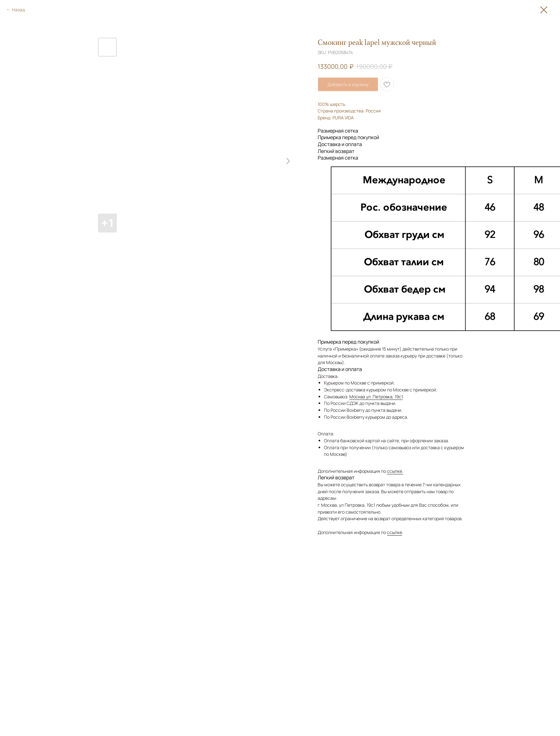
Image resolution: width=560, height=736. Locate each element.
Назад (18, 10)
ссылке (395, 532)
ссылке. (395, 471)
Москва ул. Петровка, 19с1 (376, 397)
